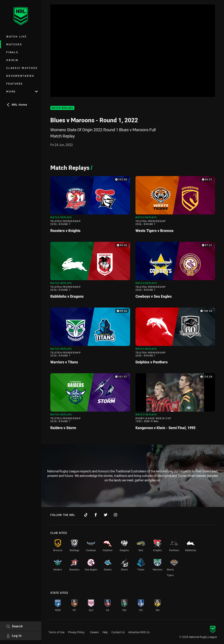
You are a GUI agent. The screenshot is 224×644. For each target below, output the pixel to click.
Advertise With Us (139, 632)
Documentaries (20, 76)
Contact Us (118, 632)
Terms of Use (57, 632)
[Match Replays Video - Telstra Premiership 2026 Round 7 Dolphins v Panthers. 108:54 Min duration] (175, 338)
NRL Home (17, 105)
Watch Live (17, 36)
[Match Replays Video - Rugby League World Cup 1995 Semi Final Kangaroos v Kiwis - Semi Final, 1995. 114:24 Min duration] (175, 403)
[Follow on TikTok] (86, 515)
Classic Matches (22, 68)
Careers (94, 632)
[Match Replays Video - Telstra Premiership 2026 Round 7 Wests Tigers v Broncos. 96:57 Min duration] (175, 206)
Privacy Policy (76, 632)
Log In (14, 636)
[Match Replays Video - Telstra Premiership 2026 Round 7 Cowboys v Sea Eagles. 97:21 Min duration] (175, 272)
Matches (14, 44)
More (22, 91)
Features (15, 84)
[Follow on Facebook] (96, 515)
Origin (12, 60)
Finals (12, 52)
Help (105, 632)
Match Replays (62, 108)
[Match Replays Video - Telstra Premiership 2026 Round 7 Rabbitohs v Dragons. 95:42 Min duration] (90, 272)
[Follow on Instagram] (115, 515)
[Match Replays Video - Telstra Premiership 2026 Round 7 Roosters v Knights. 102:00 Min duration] (90, 206)
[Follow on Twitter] (106, 515)
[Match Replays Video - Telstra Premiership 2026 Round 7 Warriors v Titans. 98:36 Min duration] (90, 338)
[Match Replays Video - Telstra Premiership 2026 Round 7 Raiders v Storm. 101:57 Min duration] (90, 403)
